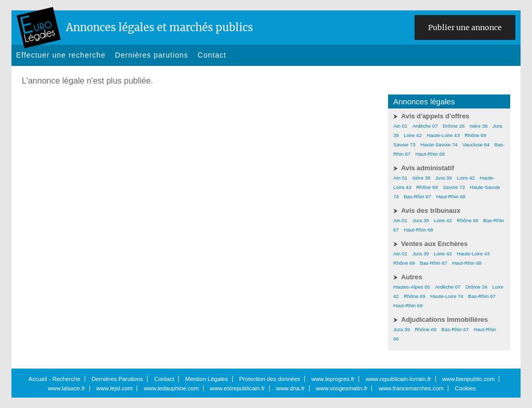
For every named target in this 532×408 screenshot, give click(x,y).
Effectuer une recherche (61, 55)
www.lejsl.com (114, 388)
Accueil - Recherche (55, 379)
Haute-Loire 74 (447, 296)
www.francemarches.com (411, 388)
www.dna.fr (290, 388)
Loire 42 (413, 135)
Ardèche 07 (425, 126)
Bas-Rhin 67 (417, 196)
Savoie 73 (404, 145)
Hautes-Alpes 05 (412, 287)
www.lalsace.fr (66, 388)
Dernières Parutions (117, 379)
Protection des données (270, 379)
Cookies (465, 388)
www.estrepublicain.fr (237, 388)
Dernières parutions (151, 55)
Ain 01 (400, 126)
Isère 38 (479, 126)
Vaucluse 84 (476, 145)
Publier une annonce (465, 28)
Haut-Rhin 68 (430, 154)
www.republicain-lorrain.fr (398, 379)
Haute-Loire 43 (443, 135)
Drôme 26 (454, 126)
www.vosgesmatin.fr (342, 388)
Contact (212, 55)
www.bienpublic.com (468, 379)
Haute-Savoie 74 (439, 145)
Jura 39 (444, 178)
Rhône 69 (475, 135)
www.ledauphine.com (171, 388)
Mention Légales (207, 379)
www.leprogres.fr (333, 379)
